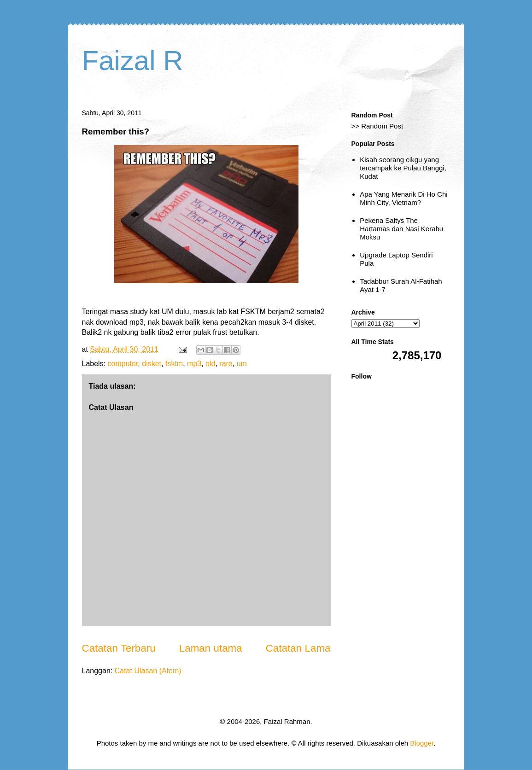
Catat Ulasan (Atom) (148, 671)
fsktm (174, 364)
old (210, 364)
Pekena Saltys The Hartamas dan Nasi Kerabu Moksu (401, 229)
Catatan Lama (298, 648)
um (242, 364)
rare (226, 364)
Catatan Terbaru (119, 648)
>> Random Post (377, 126)
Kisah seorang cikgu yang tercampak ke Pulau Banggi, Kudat (403, 168)
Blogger (422, 743)
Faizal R (133, 61)
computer (123, 364)
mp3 (194, 364)
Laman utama (211, 648)
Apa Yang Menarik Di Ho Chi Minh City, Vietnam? (403, 198)
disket (152, 364)
